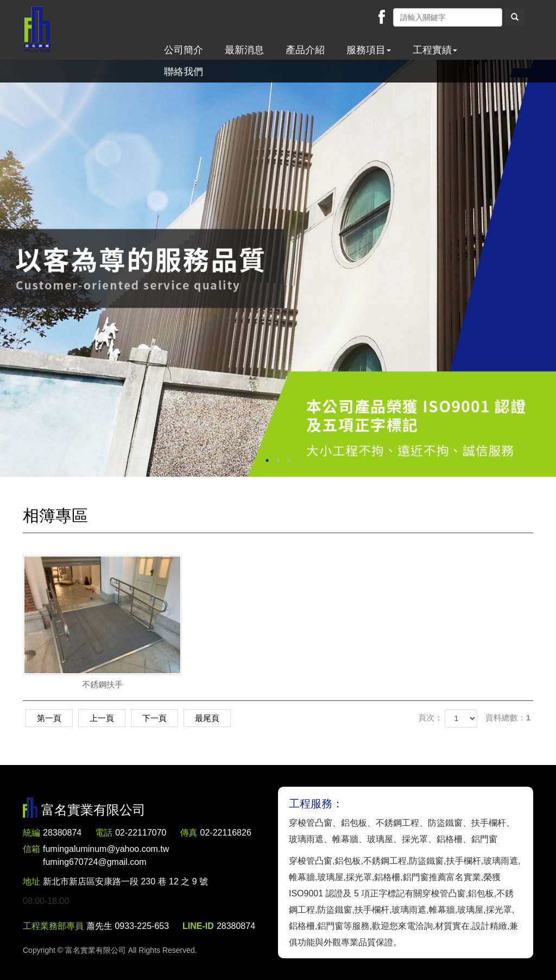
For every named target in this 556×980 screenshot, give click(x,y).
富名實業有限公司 (37, 30)
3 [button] (289, 460)
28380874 (62, 833)
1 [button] (267, 460)
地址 (31, 881)
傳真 (189, 833)
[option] (278, 268)
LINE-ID (198, 926)
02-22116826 (226, 833)
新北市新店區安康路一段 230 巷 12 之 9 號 (125, 881)
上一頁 (102, 718)
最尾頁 (207, 718)
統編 (31, 833)
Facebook (382, 17)
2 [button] (278, 460)
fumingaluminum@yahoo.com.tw (106, 856)
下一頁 (154, 718)
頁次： (430, 717)
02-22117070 (141, 833)
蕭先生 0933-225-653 (128, 926)
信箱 (31, 849)
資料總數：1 (508, 717)
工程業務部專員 (53, 926)
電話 (104, 833)
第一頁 (49, 718)
